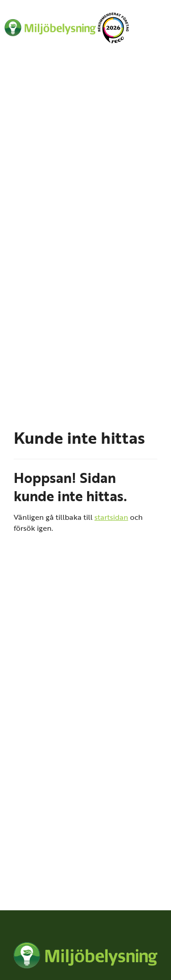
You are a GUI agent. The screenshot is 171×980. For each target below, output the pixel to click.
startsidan (111, 517)
